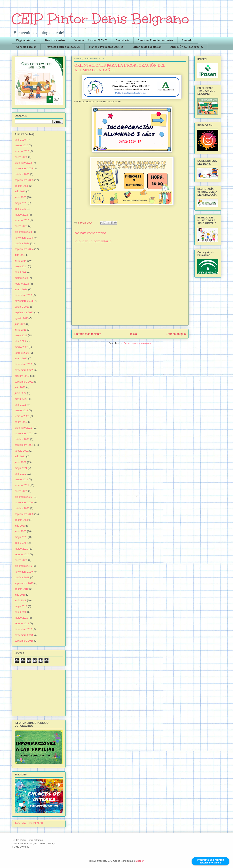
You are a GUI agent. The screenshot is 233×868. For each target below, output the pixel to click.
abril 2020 (20, 543)
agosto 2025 (22, 186)
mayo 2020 (21, 537)
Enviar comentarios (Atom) (137, 343)
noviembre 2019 (24, 572)
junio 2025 (21, 197)
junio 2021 (21, 462)
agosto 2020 (22, 520)
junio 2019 (21, 600)
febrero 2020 (22, 554)
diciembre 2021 (23, 428)
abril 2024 (20, 272)
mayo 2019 (21, 606)
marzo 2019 (21, 618)
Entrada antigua (176, 334)
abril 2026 (20, 140)
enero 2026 (21, 157)
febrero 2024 (22, 284)
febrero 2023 (22, 353)
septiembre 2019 (24, 583)
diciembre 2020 (23, 497)
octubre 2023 (22, 307)
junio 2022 (21, 393)
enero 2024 (21, 289)
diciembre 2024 (23, 232)
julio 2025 (20, 191)
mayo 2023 (21, 335)
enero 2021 (21, 491)
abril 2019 (20, 612)
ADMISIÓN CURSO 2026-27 (187, 47)
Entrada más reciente (88, 334)
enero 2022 (21, 422)
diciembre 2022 (23, 364)
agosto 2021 (22, 451)
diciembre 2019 (23, 566)
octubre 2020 (22, 508)
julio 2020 (20, 526)
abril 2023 (20, 341)
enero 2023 (21, 358)
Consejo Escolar (26, 47)
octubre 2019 (22, 577)
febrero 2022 (22, 416)
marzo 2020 (21, 549)
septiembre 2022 (24, 382)
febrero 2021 (22, 485)
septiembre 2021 (24, 445)
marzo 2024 (21, 278)
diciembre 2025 (23, 163)
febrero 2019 (22, 623)
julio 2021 (20, 456)
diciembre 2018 (23, 629)
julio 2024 (20, 255)
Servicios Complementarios (155, 40)
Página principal (26, 40)
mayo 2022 (21, 399)
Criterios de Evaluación (147, 47)
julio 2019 (20, 595)
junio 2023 (21, 330)
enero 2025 (21, 226)
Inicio (134, 334)
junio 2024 (21, 261)
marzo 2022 (21, 410)
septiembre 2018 (24, 641)
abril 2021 (20, 474)
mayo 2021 (21, 468)
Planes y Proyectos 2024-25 (106, 47)
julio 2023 (20, 324)
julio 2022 (20, 387)
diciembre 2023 (23, 295)
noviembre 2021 (24, 433)
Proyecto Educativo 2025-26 (63, 47)
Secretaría (123, 40)
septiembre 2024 (24, 249)
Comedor (188, 40)
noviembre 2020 (24, 502)
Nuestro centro (55, 40)
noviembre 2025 (24, 168)
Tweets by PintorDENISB (29, 823)
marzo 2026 (21, 145)
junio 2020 (21, 531)
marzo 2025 (21, 215)
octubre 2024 (22, 243)
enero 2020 (21, 560)
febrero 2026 (22, 151)
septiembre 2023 (24, 312)
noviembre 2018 (24, 635)
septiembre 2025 (24, 180)
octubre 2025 (22, 174)
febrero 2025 (22, 220)
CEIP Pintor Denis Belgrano (100, 19)
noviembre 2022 (24, 370)
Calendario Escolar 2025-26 (90, 40)
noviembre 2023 (24, 301)
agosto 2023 (22, 318)
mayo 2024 (21, 266)
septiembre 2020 (24, 514)
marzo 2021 (21, 479)
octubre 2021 (22, 439)
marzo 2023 (21, 347)
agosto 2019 (22, 589)
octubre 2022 (22, 376)
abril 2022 (20, 405)
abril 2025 (20, 209)
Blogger (139, 861)
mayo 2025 (21, 203)
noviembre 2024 (24, 238)
